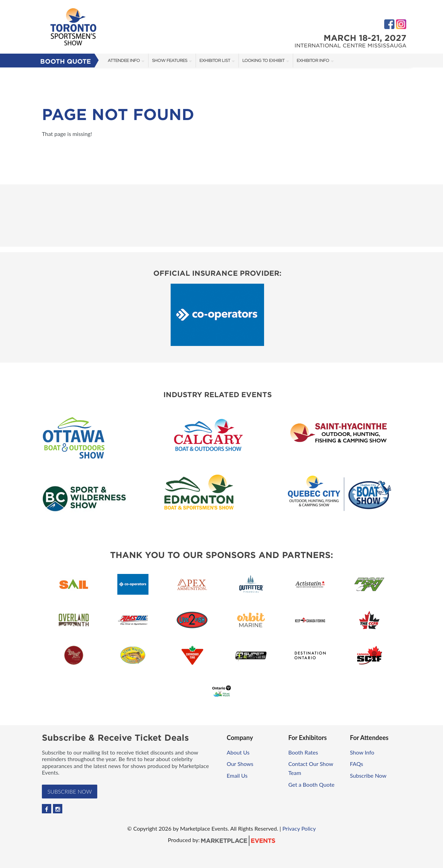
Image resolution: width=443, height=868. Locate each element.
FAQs (356, 764)
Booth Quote (66, 61)
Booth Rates (303, 752)
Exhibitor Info (313, 60)
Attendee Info (124, 60)
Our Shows (240, 764)
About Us (238, 752)
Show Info (362, 752)
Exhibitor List (215, 60)
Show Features (170, 60)
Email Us (237, 775)
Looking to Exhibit (263, 60)
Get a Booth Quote (311, 784)
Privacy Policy (299, 828)
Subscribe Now (70, 791)
